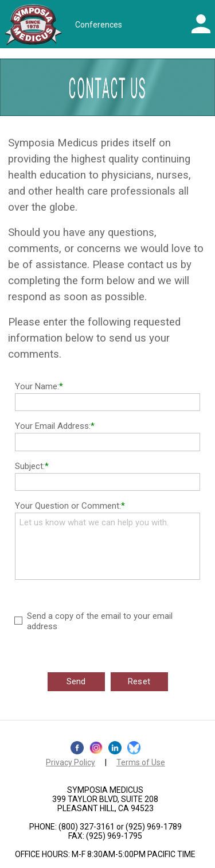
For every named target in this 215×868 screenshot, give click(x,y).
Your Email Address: (53, 426)
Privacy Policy (71, 762)
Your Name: (37, 386)
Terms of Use (141, 762)
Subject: (30, 466)
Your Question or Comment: (68, 506)
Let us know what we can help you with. (107, 546)
